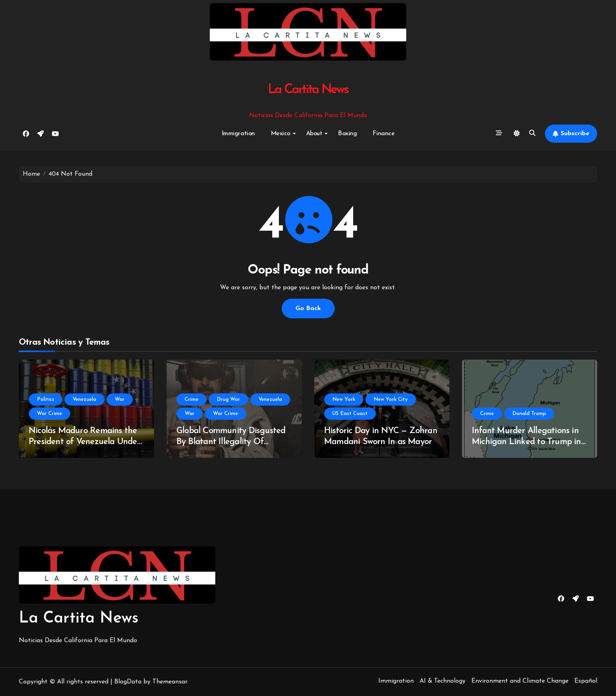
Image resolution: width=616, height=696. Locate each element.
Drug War (228, 399)
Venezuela (84, 399)
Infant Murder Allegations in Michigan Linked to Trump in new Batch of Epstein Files (526, 442)
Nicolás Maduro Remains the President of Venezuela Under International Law (84, 442)
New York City (391, 399)
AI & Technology (443, 681)
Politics (46, 399)
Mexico (283, 134)
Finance (383, 134)
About (317, 134)
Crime (192, 399)
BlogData (128, 682)
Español (586, 681)
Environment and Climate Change (520, 681)
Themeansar (170, 682)
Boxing (347, 134)
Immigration (238, 134)
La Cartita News (308, 90)
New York (344, 399)
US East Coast (350, 414)
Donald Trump (529, 414)
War (120, 399)
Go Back (308, 309)
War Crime (49, 414)
